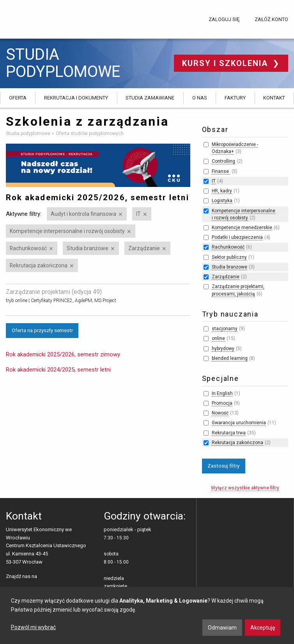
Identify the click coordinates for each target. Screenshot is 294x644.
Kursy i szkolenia (226, 63)
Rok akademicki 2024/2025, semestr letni (58, 370)
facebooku (45, 577)
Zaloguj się (224, 19)
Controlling (223, 161)
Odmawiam (222, 628)
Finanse (221, 171)
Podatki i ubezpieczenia (237, 237)
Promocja (222, 403)
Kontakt (274, 98)
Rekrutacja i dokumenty (76, 98)
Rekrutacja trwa (229, 433)
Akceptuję (263, 628)
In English (222, 393)
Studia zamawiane (150, 98)
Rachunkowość (28, 248)
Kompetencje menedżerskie (242, 228)
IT (138, 214)
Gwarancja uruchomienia (239, 423)
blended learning (230, 358)
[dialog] (147, 616)
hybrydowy (223, 349)
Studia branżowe (88, 248)
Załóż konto (271, 19)
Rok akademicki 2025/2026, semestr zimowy (63, 354)
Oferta (18, 98)
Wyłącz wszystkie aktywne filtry (245, 488)
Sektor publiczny (229, 257)
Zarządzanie (144, 248)
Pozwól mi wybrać (33, 627)
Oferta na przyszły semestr (42, 330)
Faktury (235, 98)
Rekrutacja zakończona (39, 265)
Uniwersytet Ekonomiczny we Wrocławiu (45, 18)
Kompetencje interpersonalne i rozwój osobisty (67, 231)
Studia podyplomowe (63, 63)
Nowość (220, 413)
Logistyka (222, 201)
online (218, 338)
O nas (200, 98)
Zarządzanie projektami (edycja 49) (54, 292)
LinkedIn (57, 577)
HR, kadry (222, 191)
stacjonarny (225, 329)
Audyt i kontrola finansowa (83, 214)
